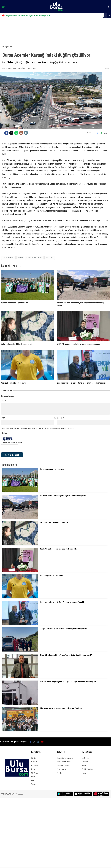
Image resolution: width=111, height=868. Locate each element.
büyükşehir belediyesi (35, 258)
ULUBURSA (86, 758)
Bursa (107, 68)
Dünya (33, 777)
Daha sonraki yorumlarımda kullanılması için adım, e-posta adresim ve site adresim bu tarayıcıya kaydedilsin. (38, 428)
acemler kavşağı (9, 258)
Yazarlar (85, 762)
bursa (21, 258)
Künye (84, 766)
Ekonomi (34, 762)
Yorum (5, 401)
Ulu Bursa (34, 773)
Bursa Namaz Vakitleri (64, 762)
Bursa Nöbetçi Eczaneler (65, 758)
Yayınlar (59, 773)
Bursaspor (35, 766)
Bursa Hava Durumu (63, 766)
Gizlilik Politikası (88, 769)
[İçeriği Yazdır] (26, 133)
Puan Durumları (62, 769)
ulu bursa (50, 258)
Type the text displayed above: (12, 442)
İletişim (85, 773)
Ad (3, 418)
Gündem (34, 758)
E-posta (60, 418)
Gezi (33, 780)
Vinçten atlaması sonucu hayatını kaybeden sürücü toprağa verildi (38, 16)
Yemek (34, 784)
